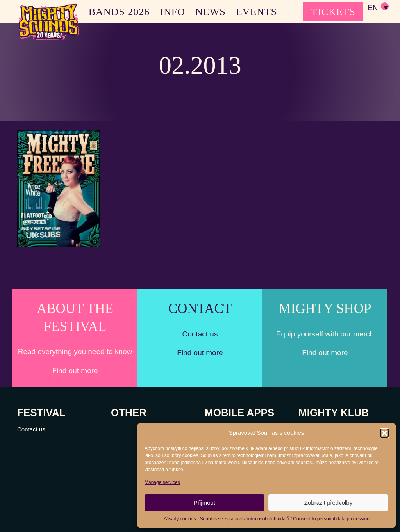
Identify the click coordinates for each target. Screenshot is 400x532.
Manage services (162, 482)
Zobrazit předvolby (328, 503)
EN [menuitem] (372, 8)
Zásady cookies (179, 519)
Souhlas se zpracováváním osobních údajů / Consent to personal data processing (285, 519)
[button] (384, 433)
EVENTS (257, 12)
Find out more (75, 371)
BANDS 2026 (119, 12)
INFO (172, 12)
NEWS (211, 12)
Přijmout (204, 503)
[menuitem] (378, 8)
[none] (378, 8)
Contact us (31, 429)
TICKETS (333, 12)
